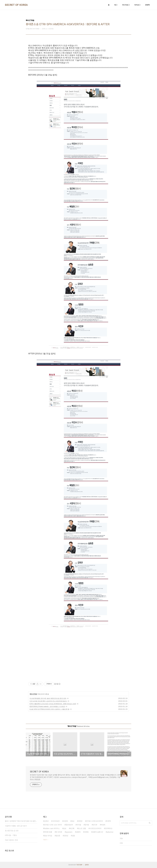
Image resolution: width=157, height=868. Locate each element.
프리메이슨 (109, 828)
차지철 (79, 825)
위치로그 (137, 5)
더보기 (45, 840)
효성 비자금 (48, 836)
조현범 (86, 832)
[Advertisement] (78, 654)
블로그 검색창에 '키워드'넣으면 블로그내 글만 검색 (21, 821)
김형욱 (78, 832)
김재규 (46, 821)
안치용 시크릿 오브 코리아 (53, 825)
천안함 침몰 (48, 832)
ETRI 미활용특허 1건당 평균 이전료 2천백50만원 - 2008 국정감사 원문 (53, 704)
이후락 (109, 821)
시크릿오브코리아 (95, 828)
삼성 (65, 828)
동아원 (87, 825)
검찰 (73, 836)
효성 (73, 821)
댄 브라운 (59, 832)
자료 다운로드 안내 (11, 840)
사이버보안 (56, 821)
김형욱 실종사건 (98, 832)
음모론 (58, 836)
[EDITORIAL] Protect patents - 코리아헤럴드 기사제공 (47, 706)
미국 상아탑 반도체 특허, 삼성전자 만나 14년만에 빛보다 (48, 701)
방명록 (147, 5)
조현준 (80, 821)
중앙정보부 (69, 825)
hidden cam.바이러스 (52, 828)
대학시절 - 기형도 (11, 835)
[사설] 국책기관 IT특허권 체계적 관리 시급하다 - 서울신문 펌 (49, 709)
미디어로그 (126, 5)
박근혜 (72, 828)
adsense (110, 832)
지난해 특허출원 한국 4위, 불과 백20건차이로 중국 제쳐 (48, 698)
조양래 (65, 821)
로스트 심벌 (82, 828)
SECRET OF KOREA (16, 5)
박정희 (103, 825)
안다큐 (95, 825)
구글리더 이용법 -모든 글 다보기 (16, 826)
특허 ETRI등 (33, 694)
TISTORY (79, 865)
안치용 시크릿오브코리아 (94, 821)
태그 (116, 5)
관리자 (87, 865)
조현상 (66, 836)
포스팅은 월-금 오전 (12, 831)
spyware (69, 832)
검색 (150, 823)
